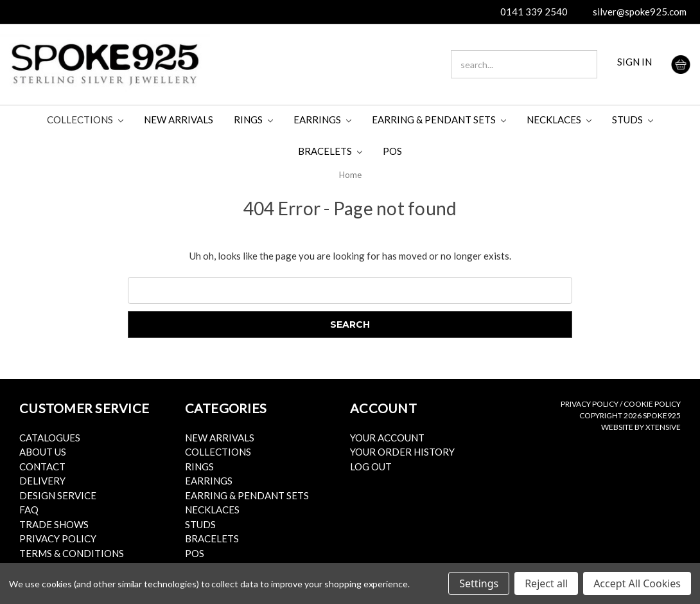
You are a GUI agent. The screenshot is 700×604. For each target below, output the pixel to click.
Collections (85, 120)
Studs (633, 120)
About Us (43, 452)
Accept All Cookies (637, 583)
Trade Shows (54, 524)
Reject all (546, 583)
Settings (479, 583)
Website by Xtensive (641, 427)
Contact (42, 466)
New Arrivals (179, 120)
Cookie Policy (652, 404)
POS (392, 151)
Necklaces (559, 120)
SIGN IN (634, 62)
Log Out (371, 466)
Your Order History (402, 452)
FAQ (29, 510)
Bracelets (330, 151)
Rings (253, 120)
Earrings (322, 120)
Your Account (387, 438)
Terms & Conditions (72, 553)
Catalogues (50, 438)
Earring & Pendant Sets (439, 120)
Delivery (42, 481)
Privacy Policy (58, 538)
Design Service (58, 495)
